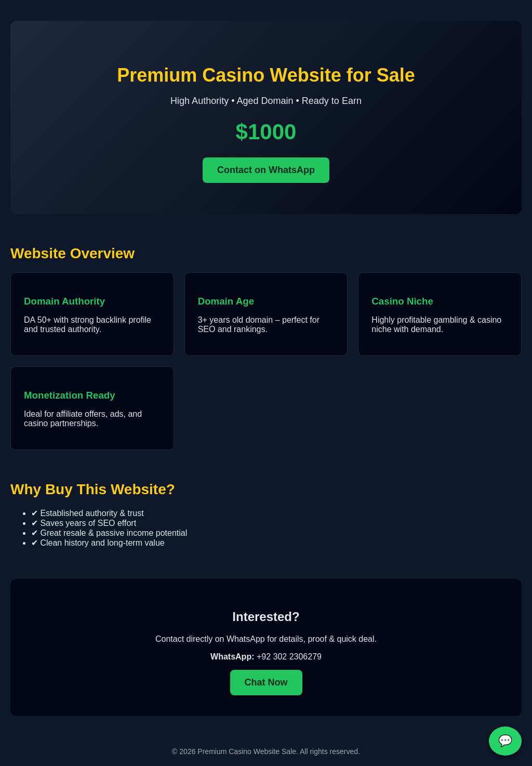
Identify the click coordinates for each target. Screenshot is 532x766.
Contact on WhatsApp (266, 170)
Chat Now (266, 682)
